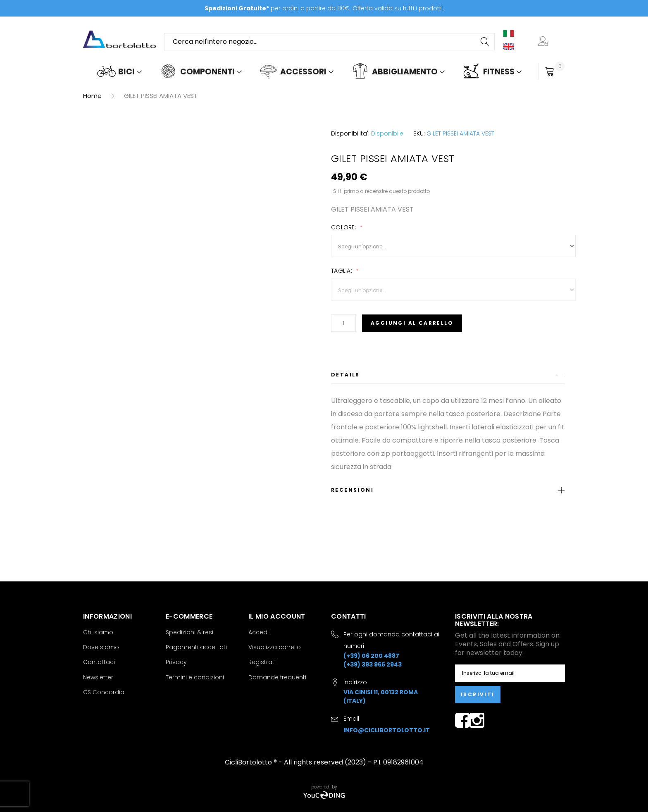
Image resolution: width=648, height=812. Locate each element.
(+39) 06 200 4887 (371, 656)
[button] (545, 42)
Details (345, 375)
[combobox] (329, 42)
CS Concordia (104, 692)
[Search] (486, 42)
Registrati (262, 662)
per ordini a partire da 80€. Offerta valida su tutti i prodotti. (324, 8)
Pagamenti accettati (196, 647)
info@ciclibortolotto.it (387, 730)
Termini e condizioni (195, 677)
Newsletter (98, 677)
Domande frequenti (277, 677)
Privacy (176, 662)
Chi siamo (98, 632)
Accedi (258, 632)
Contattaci (99, 662)
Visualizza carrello (275, 647)
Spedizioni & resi (189, 632)
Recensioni (352, 490)
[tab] (448, 376)
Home (92, 96)
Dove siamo (101, 647)
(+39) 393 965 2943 (373, 664)
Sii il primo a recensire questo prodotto (381, 191)
